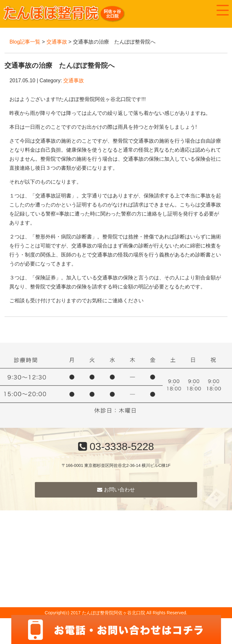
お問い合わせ (116, 490)
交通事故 (57, 42)
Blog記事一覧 (25, 42)
